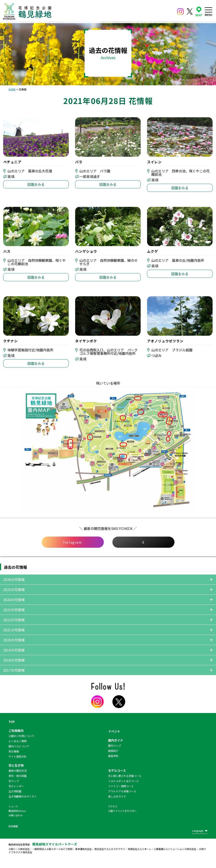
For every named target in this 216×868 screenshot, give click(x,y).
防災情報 (14, 751)
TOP (12, 722)
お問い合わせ (16, 815)
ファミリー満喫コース (121, 786)
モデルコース (117, 770)
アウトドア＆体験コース (122, 791)
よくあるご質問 (18, 741)
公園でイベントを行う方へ (122, 811)
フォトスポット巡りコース (123, 781)
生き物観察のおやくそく (23, 796)
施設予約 (113, 756)
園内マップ (115, 745)
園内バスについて (19, 746)
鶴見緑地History (17, 811)
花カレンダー (16, 786)
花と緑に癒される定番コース (125, 776)
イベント (114, 731)
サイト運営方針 (18, 756)
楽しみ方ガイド (117, 796)
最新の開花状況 (18, 771)
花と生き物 (16, 765)
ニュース (13, 806)
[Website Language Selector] (200, 831)
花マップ (14, 781)
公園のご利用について (21, 736)
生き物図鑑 (15, 791)
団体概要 (13, 826)
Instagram (73, 542)
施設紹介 (113, 751)
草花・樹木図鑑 (18, 776)
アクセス (113, 806)
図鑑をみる (36, 184)
